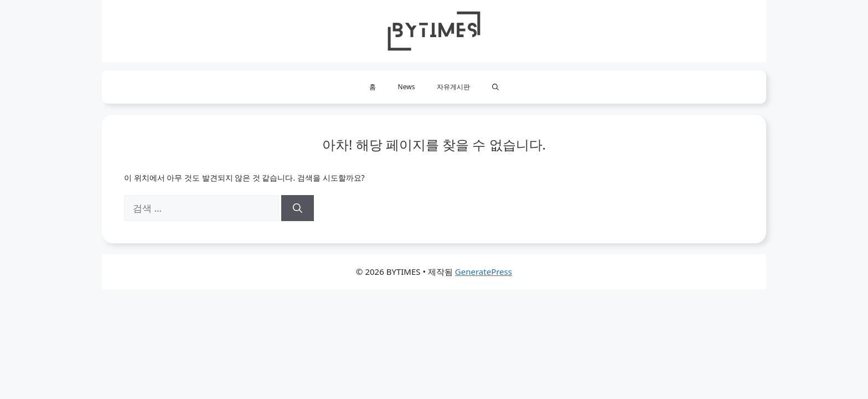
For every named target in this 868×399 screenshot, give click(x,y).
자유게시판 (453, 87)
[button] (495, 87)
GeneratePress (484, 272)
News (407, 87)
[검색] (298, 208)
